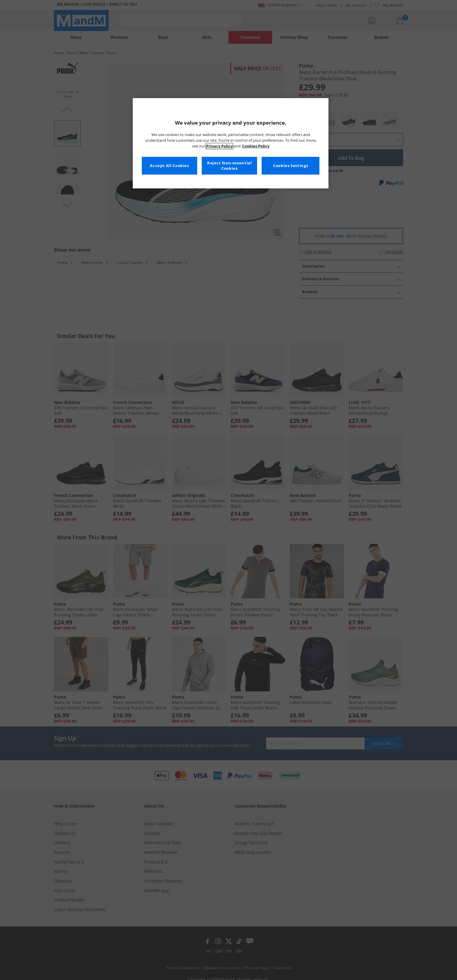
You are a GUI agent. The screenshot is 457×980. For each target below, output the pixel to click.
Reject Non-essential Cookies (230, 166)
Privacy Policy (219, 146)
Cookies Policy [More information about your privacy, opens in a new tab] (256, 146)
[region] (231, 143)
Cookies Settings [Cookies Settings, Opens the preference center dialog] (291, 166)
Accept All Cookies (169, 166)
